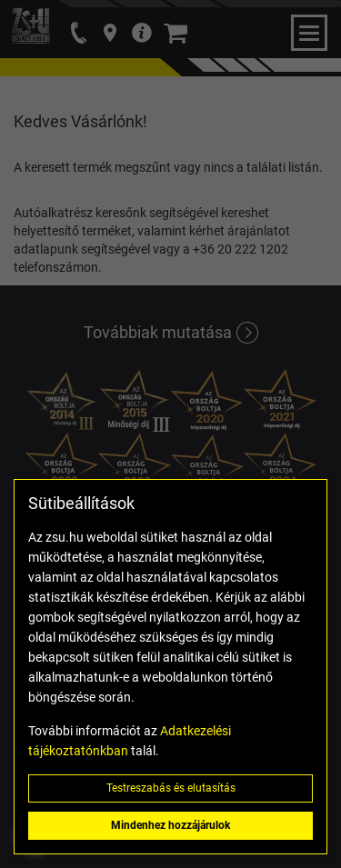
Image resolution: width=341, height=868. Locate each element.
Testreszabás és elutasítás (171, 788)
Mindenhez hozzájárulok (170, 825)
